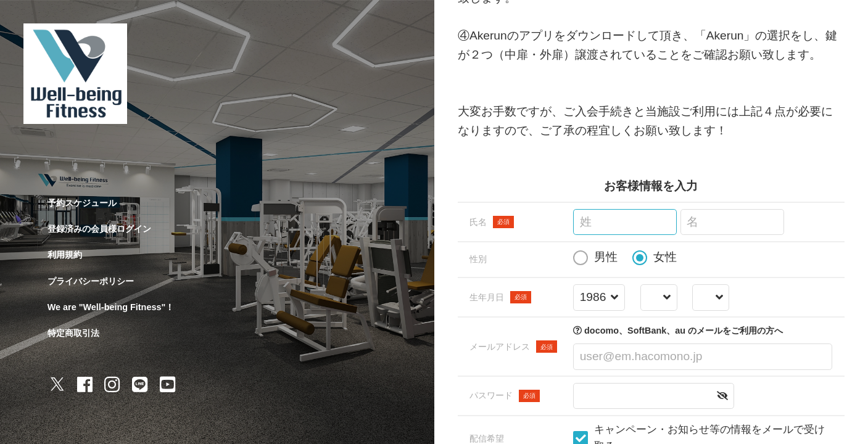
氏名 (492, 222)
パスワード (505, 396)
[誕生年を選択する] (599, 298)
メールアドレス (513, 347)
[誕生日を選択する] (711, 298)
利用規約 (65, 255)
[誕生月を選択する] (659, 298)
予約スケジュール (82, 203)
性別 (478, 259)
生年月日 (500, 297)
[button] (722, 396)
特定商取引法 (73, 333)
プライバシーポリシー (91, 281)
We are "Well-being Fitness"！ (111, 307)
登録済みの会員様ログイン (99, 229)
